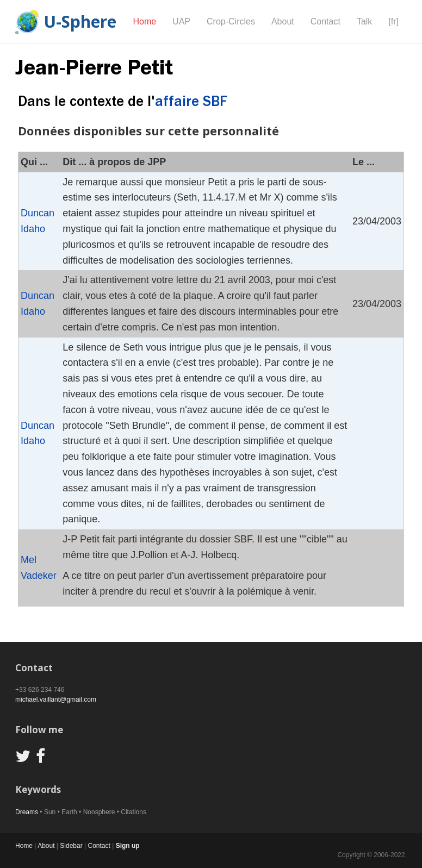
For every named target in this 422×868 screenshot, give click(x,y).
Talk (364, 21)
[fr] (393, 21)
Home (144, 21)
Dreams (27, 812)
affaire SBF (191, 101)
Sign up (128, 846)
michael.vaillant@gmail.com (56, 700)
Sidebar (71, 846)
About (283, 21)
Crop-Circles (231, 21)
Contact (325, 21)
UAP (181, 21)
